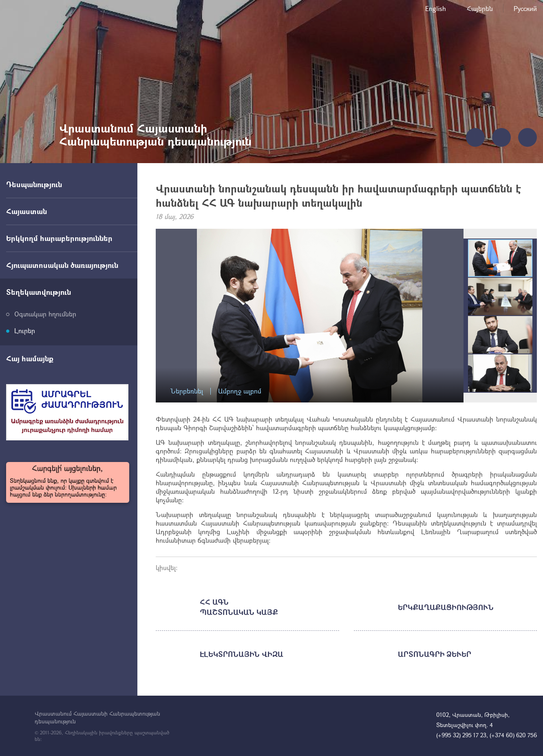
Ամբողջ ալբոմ (240, 391)
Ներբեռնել (187, 391)
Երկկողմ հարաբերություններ (59, 238)
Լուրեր (25, 330)
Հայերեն (480, 8)
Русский (525, 8)
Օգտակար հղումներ (45, 314)
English (436, 8)
